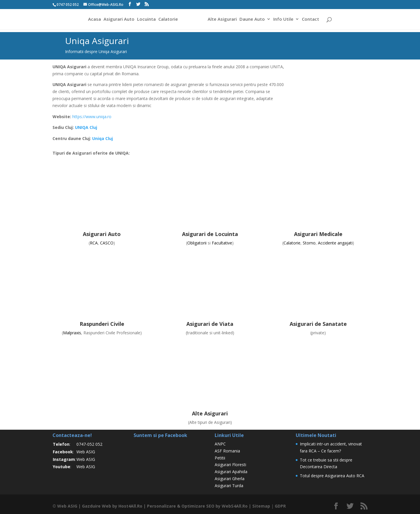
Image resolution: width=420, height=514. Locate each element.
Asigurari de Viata (210, 324)
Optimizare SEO (197, 506)
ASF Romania (227, 451)
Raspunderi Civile (102, 324)
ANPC (220, 444)
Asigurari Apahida (231, 472)
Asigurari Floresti (230, 465)
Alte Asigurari (223, 20)
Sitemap (260, 506)
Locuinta (146, 20)
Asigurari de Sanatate (318, 324)
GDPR (279, 506)
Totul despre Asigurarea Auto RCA (332, 476)
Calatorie (167, 20)
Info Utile (284, 20)
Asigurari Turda (229, 486)
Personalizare (161, 506)
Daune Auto (253, 20)
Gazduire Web (96, 506)
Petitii (220, 458)
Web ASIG (86, 452)
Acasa (94, 20)
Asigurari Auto (118, 20)
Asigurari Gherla (230, 479)
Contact (311, 20)
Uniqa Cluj (103, 138)
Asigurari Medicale (318, 234)
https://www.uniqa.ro (92, 117)
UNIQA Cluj (86, 127)
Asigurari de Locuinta (210, 234)
